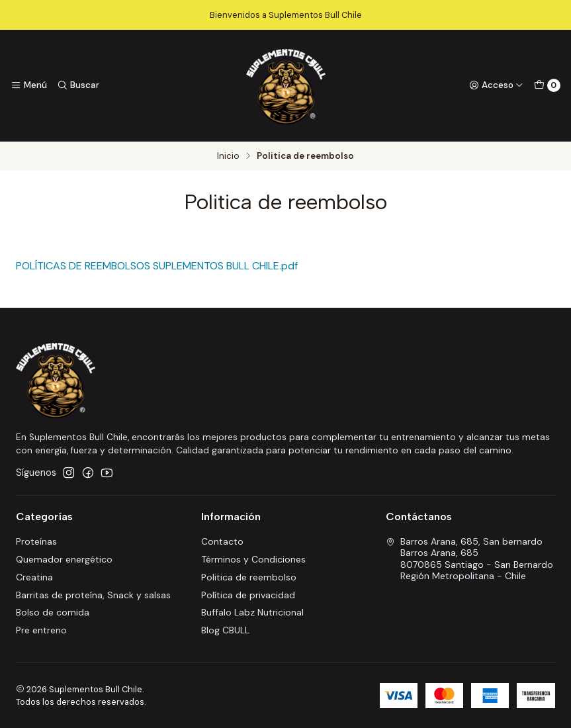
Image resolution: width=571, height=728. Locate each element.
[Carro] (547, 85)
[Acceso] (496, 85)
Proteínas (36, 541)
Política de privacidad (248, 595)
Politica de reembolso (249, 577)
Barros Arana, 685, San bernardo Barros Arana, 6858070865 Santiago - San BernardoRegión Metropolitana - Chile (469, 559)
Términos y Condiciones (253, 559)
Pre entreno (41, 630)
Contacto (222, 541)
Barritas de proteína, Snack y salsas (93, 595)
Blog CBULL (225, 630)
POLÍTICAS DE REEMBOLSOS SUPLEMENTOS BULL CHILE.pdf (157, 266)
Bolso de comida (53, 612)
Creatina (34, 577)
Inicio (228, 156)
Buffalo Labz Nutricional (252, 612)
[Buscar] (77, 85)
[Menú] (29, 85)
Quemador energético (64, 559)
